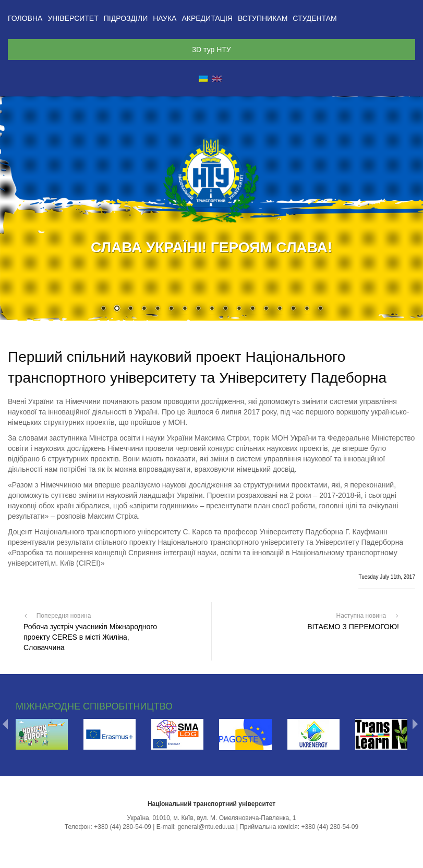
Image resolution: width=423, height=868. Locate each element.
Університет (73, 18)
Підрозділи (126, 18)
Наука (165, 18)
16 (307, 309)
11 (239, 309)
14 (280, 309)
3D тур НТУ (211, 50)
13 (266, 309)
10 (225, 309)
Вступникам (263, 18)
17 (320, 309)
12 (252, 309)
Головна (25, 18)
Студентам (315, 18)
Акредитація (207, 18)
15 (293, 309)
